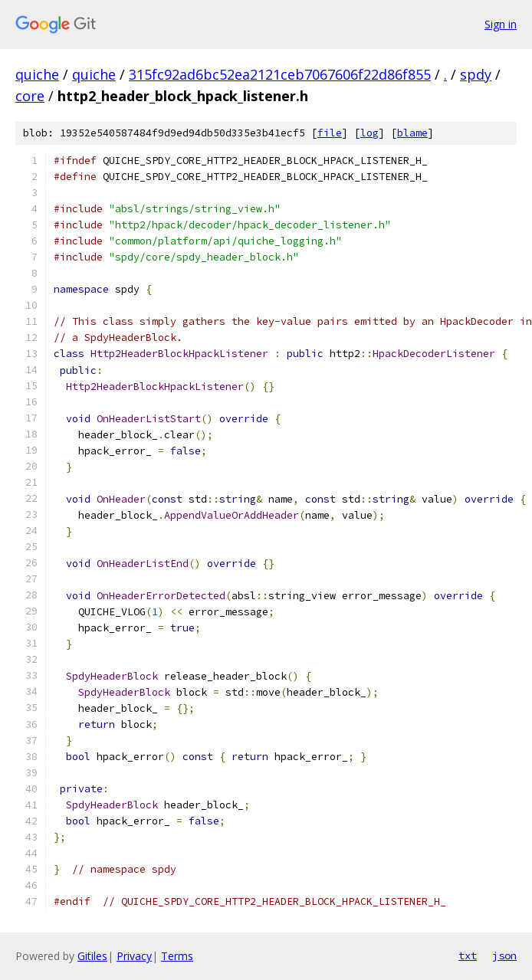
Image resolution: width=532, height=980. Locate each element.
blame (412, 133)
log (369, 133)
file (330, 133)
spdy (476, 74)
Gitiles (92, 956)
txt (468, 955)
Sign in (501, 24)
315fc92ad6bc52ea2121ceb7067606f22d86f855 (280, 74)
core (30, 96)
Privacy (134, 956)
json (504, 955)
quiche (37, 74)
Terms (177, 956)
